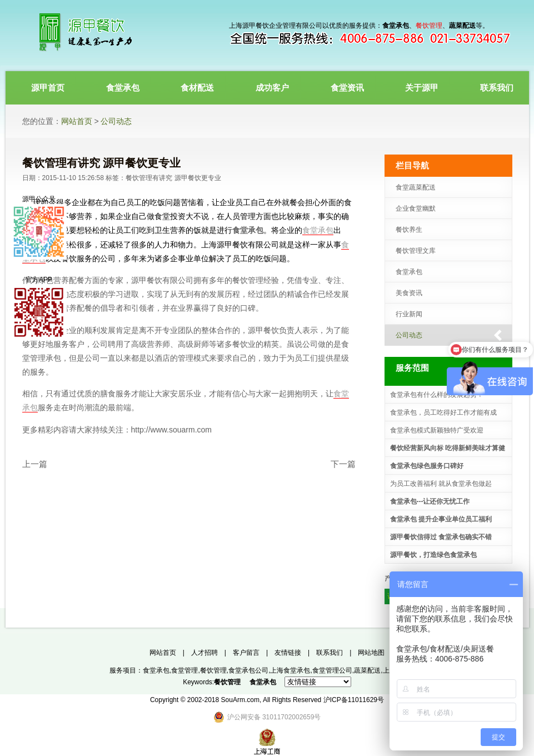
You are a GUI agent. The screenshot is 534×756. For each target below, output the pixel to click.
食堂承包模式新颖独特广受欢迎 (437, 430)
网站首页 (77, 121)
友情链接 (288, 653)
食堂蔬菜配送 (416, 187)
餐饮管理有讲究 (149, 178)
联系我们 (330, 653)
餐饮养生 (409, 230)
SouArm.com (240, 700)
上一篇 (35, 464)
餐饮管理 (213, 670)
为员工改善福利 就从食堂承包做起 (441, 484)
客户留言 (246, 653)
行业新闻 (409, 314)
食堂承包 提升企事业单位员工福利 (441, 519)
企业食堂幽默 (416, 208)
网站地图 (371, 653)
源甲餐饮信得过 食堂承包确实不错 (441, 537)
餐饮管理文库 (416, 251)
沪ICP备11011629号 (354, 700)
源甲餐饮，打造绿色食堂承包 (433, 555)
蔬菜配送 (367, 670)
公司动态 (116, 121)
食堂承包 (248, 230)
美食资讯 (409, 293)
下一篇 (343, 464)
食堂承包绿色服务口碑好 (427, 466)
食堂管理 (184, 670)
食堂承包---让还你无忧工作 (430, 501)
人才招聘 (204, 653)
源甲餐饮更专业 (198, 178)
